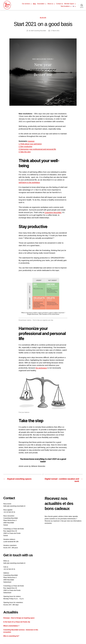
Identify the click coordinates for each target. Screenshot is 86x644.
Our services (26, 4)
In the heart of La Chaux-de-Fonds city (17, 622)
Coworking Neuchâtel (53, 212)
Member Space (69, 4)
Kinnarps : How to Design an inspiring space (19, 618)
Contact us (60, 4)
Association (41, 4)
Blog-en (43, 18)
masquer (31, 141)
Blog (34, 4)
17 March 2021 (55, 31)
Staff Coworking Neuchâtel (38, 31)
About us (50, 4)
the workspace (41, 368)
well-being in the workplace (29, 182)
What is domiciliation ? (11, 626)
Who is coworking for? (11, 636)
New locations (65, 6)
